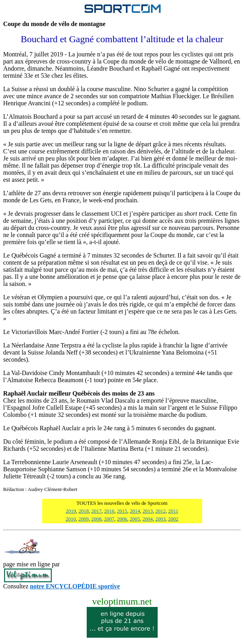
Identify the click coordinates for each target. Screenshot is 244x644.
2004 (148, 519)
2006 (122, 519)
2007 (109, 519)
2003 (160, 519)
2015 (122, 511)
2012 (160, 511)
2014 (135, 511)
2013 (148, 511)
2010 (71, 519)
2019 (71, 511)
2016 (109, 511)
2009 (84, 519)
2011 (173, 511)
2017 (97, 511)
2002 (173, 519)
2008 (97, 519)
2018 (84, 511)
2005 (135, 519)
